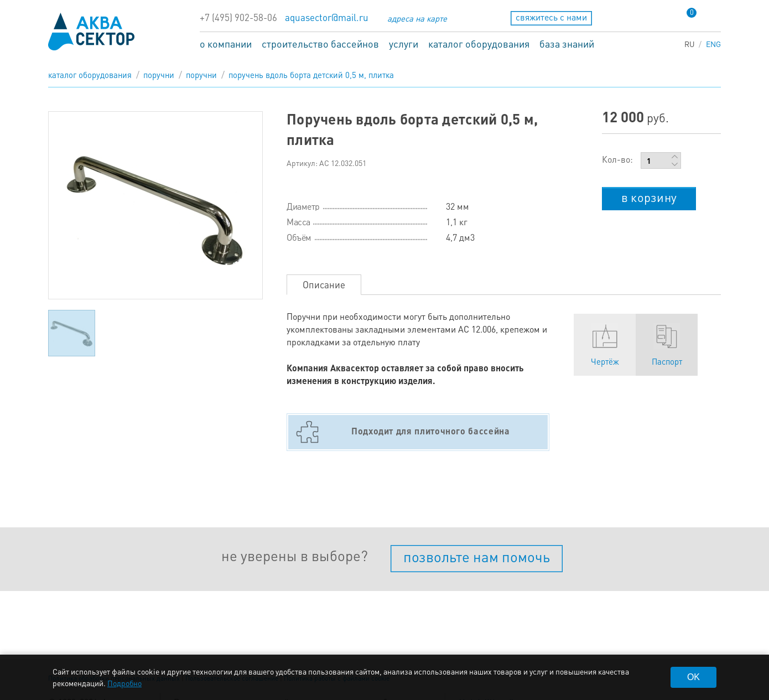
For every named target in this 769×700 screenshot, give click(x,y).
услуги (404, 43)
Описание (324, 284)
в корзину (649, 197)
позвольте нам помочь (477, 556)
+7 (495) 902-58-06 (238, 17)
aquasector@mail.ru (327, 17)
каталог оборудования (479, 43)
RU (690, 44)
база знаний (567, 43)
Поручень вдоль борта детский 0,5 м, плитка (311, 75)
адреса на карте (417, 18)
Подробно (124, 683)
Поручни (159, 75)
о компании (226, 43)
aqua (91, 32)
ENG (713, 44)
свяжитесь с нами (551, 17)
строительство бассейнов (320, 43)
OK (693, 677)
